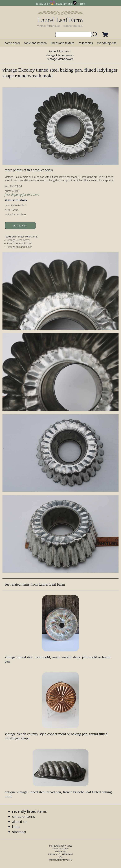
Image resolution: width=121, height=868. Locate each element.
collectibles (86, 43)
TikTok (81, 4)
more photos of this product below (29, 170)
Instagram (61, 4)
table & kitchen (59, 51)
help (16, 827)
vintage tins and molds (20, 247)
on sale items (24, 816)
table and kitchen (36, 43)
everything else (107, 43)
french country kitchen (20, 243)
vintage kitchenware (59, 55)
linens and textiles (63, 43)
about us (20, 821)
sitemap (19, 832)
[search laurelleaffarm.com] (96, 35)
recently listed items (29, 811)
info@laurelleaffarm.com (61, 860)
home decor (12, 43)
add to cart (20, 225)
